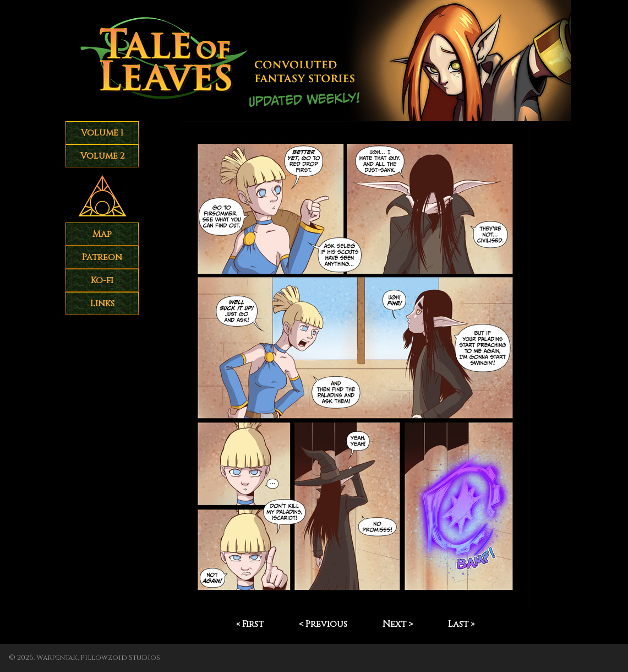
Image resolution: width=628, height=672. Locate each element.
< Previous (323, 624)
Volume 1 (102, 133)
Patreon (102, 257)
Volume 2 (102, 156)
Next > (398, 624)
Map (102, 234)
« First (250, 624)
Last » (461, 624)
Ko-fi (102, 280)
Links (102, 304)
